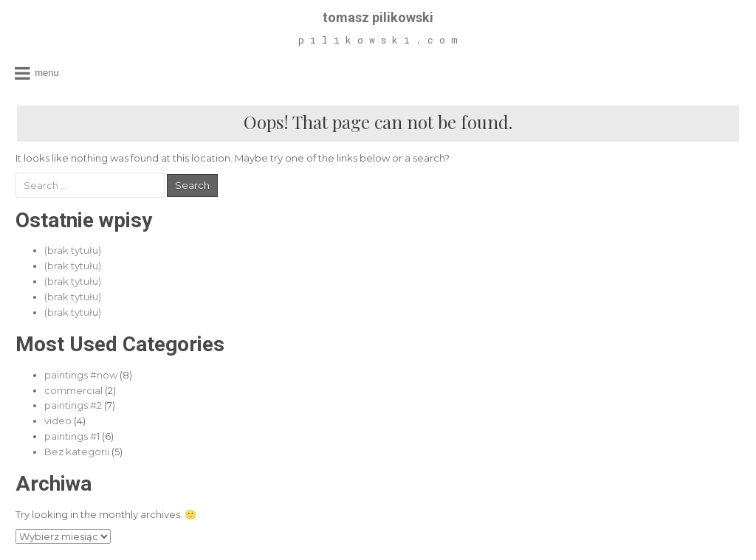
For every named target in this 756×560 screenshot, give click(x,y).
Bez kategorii (77, 452)
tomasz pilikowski (378, 17)
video (58, 421)
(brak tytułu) (73, 250)
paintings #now (81, 375)
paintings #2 (73, 405)
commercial (73, 390)
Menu (47, 73)
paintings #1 (72, 436)
